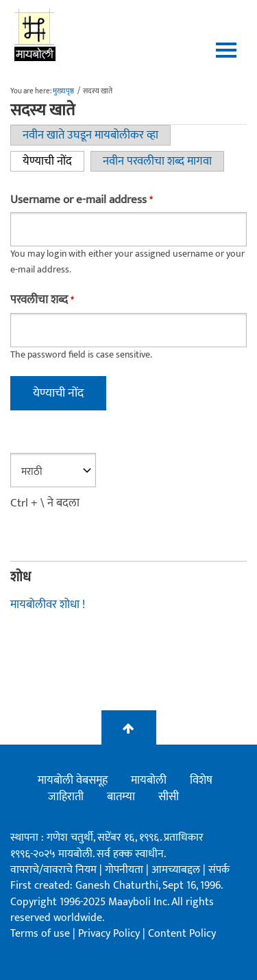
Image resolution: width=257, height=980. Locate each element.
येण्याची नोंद (53, 161)
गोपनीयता (125, 870)
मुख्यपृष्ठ (63, 91)
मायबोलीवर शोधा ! (48, 605)
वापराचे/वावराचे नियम (53, 870)
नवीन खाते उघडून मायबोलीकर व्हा (90, 135)
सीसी (169, 797)
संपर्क (219, 870)
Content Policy (182, 934)
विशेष (201, 780)
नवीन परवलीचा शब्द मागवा (157, 161)
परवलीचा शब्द (42, 300)
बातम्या (121, 797)
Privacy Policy (110, 934)
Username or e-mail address (81, 200)
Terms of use (40, 934)
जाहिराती (66, 797)
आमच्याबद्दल (177, 870)
